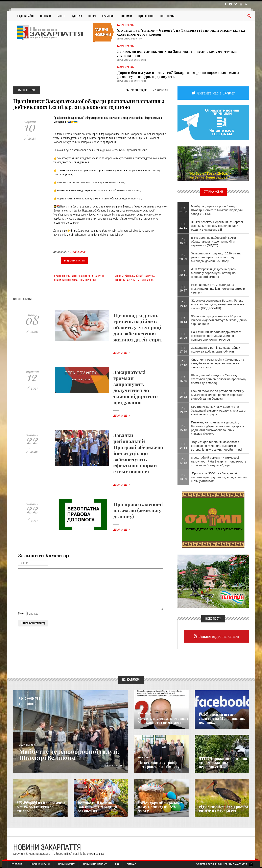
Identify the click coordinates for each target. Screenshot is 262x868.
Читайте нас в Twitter (215, 93)
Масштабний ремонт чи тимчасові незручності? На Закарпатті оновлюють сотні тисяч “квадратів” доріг (219, 461)
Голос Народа (144, 713)
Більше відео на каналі (218, 636)
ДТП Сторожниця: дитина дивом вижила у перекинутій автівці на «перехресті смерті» (214, 273)
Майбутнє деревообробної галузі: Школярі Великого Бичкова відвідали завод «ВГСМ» (217, 210)
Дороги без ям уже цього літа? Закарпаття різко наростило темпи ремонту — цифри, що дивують (178, 75)
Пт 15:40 (183, 428)
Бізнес (61, 16)
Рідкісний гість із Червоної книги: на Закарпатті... (223, 809)
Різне (201, 802)
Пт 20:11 (183, 273)
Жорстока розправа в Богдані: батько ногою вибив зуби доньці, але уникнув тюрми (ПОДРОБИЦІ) (218, 304)
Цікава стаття (74, 261)
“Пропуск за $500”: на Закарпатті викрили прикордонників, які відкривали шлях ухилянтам (219, 477)
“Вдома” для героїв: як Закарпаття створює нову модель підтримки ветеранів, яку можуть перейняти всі (217, 446)
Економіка (126, 16)
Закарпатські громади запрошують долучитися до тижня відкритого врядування (136, 387)
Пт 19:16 (183, 304)
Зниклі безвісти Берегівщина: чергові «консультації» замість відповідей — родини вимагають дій (217, 226)
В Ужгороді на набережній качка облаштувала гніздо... (41, 807)
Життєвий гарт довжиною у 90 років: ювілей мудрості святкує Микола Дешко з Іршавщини (219, 320)
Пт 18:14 (183, 320)
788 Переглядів (137, 90)
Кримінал (108, 16)
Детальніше (122, 353)
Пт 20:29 (183, 257)
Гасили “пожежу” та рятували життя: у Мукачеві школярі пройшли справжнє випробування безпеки (218, 395)
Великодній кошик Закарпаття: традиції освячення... (97, 807)
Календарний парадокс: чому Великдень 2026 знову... (160, 807)
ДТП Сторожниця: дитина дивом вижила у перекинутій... (223, 763)
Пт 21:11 (183, 226)
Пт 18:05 (183, 336)
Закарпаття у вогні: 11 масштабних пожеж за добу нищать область (216, 349)
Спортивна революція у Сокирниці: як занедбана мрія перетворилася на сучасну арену (217, 363)
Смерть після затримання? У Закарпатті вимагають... (163, 720)
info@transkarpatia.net (91, 854)
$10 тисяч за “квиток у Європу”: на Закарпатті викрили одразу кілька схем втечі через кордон (181, 32)
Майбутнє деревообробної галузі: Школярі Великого (69, 754)
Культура (77, 16)
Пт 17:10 (183, 363)
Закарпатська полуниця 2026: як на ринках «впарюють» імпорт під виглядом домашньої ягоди (216, 257)
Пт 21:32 (183, 210)
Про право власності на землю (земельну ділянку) (139, 510)
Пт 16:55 (183, 379)
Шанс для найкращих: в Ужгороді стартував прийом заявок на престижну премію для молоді (219, 379)
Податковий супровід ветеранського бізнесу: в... (162, 765)
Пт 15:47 (183, 410)
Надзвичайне (26, 16)
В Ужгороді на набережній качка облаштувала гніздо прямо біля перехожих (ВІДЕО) (213, 241)
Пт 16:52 (183, 395)
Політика (46, 16)
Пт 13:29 (183, 477)
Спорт (92, 16)
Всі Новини (167, 16)
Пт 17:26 (183, 349)
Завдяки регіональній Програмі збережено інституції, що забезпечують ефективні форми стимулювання (138, 453)
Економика (144, 758)
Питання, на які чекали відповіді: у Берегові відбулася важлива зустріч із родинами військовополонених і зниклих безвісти (217, 428)
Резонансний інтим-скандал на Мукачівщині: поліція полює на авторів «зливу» (218, 289)
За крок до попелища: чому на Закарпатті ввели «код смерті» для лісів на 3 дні (177, 53)
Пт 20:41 (183, 241)
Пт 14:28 (183, 461)
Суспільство (146, 16)
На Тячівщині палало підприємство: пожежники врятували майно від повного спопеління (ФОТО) (216, 336)
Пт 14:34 (183, 446)
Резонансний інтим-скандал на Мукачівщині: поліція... (222, 718)
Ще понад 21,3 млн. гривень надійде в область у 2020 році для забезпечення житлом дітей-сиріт (138, 327)
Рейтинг (161, 90)
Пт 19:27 (183, 288)
